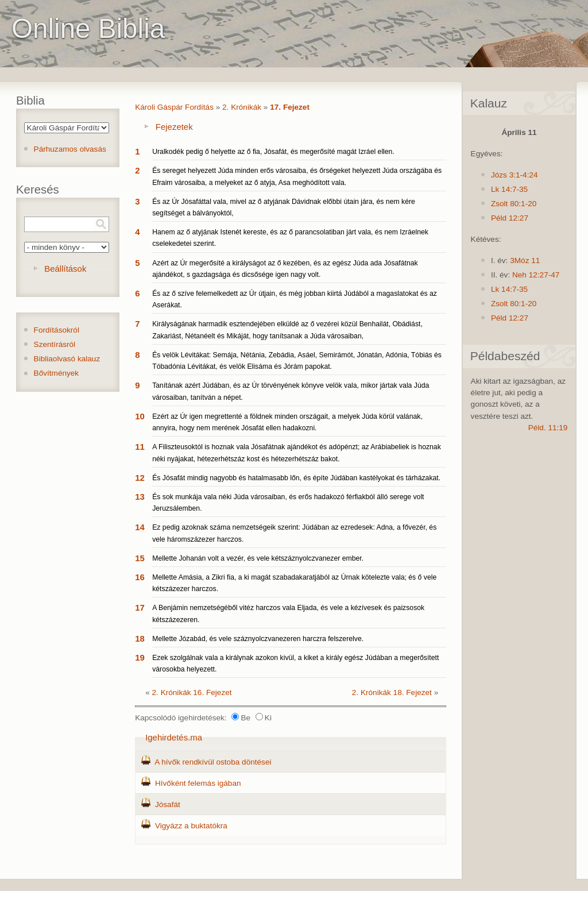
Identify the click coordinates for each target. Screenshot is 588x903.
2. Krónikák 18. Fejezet (392, 692)
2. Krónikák (242, 107)
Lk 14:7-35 (509, 189)
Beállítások (65, 269)
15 (140, 558)
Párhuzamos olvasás (70, 149)
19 (140, 657)
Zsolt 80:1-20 (514, 204)
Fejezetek (174, 127)
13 (140, 497)
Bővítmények (57, 373)
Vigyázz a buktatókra (191, 826)
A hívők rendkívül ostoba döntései (213, 762)
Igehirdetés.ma (174, 737)
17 (140, 607)
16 (140, 577)
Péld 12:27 (510, 218)
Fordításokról (57, 330)
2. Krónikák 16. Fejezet (192, 692)
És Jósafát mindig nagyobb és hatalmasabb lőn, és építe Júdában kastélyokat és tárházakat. (296, 478)
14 (140, 527)
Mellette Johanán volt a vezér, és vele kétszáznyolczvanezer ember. (258, 558)
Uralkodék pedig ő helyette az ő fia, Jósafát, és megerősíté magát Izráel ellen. (273, 152)
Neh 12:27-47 (536, 275)
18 (140, 638)
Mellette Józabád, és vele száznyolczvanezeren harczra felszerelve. (258, 639)
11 (140, 447)
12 (140, 478)
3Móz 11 (525, 261)
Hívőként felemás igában (198, 783)
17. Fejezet (290, 107)
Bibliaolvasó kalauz (67, 359)
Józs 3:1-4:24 (514, 175)
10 (140, 416)
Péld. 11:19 (548, 428)
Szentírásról (55, 344)
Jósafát (168, 804)
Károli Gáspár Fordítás (174, 107)
